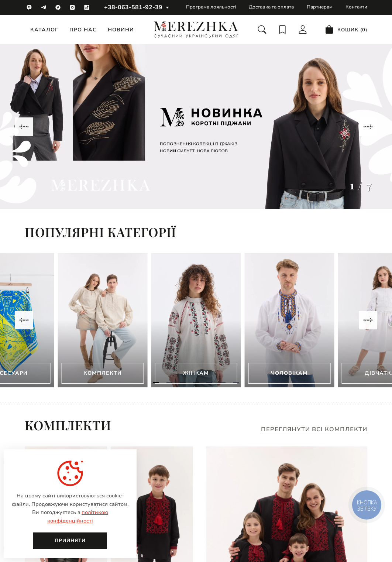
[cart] (346, 30)
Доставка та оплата (271, 7)
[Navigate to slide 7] (236, 383)
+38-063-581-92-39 (133, 7)
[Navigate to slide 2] (169, 383)
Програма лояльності (211, 7)
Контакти (356, 7)
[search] (262, 30)
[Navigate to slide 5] (209, 383)
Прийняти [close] (70, 541)
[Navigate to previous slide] (24, 127)
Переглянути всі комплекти (314, 430)
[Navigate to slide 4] (196, 383)
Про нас (83, 30)
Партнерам (320, 7)
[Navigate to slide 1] (156, 383)
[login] (303, 30)
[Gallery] (196, 127)
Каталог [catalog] (44, 30)
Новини (121, 30)
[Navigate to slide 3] (183, 383)
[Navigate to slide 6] (223, 383)
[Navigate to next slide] (368, 127)
